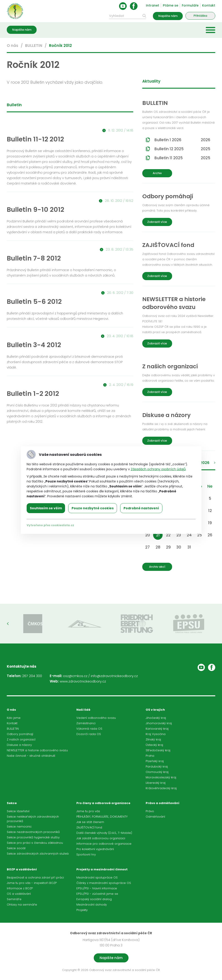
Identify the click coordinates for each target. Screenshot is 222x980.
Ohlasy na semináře (22, 905)
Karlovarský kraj (157, 729)
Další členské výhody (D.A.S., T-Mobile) (104, 833)
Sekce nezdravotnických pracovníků (33, 832)
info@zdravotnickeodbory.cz (114, 676)
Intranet (153, 5)
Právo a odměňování (162, 803)
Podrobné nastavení (141, 508)
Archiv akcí (157, 567)
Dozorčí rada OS (89, 734)
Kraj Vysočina (156, 734)
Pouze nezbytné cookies (93, 508)
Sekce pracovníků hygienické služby (33, 837)
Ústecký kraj (154, 745)
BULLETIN (34, 46)
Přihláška (200, 16)
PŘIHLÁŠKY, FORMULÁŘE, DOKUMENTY (102, 817)
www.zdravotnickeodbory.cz (83, 681)
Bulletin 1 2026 (182, 140)
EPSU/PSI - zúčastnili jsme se (97, 894)
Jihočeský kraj (156, 718)
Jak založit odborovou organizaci (101, 838)
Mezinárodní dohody (92, 905)
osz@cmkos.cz (75, 676)
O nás (13, 46)
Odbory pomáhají (20, 734)
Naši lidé (83, 710)
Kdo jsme (14, 718)
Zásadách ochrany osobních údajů (158, 469)
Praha (150, 756)
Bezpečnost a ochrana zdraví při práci (35, 877)
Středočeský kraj (158, 750)
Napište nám (168, 16)
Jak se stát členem (90, 822)
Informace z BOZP (20, 888)
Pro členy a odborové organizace (103, 803)
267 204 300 (32, 676)
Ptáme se (171, 5)
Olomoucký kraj (157, 772)
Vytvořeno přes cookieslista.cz (50, 525)
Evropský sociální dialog (94, 899)
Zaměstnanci (86, 723)
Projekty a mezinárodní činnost (102, 869)
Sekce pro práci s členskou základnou (35, 843)
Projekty (82, 910)
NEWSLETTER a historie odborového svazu (37, 750)
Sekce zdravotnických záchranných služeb (38, 854)
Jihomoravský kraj (159, 723)
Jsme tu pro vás (88, 811)
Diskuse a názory (19, 745)
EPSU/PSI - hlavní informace (97, 888)
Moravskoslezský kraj (161, 777)
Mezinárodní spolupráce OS (97, 877)
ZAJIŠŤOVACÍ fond (89, 827)
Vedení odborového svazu (96, 718)
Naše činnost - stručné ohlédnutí (31, 756)
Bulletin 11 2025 (182, 158)
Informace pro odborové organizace (104, 844)
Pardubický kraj (157, 767)
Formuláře (190, 5)
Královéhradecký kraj (161, 788)
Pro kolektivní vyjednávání (95, 849)
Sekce (12, 803)
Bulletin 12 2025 (182, 149)
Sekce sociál (16, 848)
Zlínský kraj (153, 739)
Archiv (157, 173)
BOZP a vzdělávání (22, 869)
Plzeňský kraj (155, 761)
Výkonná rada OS (89, 729)
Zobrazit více (157, 222)
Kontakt (209, 5)
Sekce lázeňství (18, 811)
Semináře (14, 899)
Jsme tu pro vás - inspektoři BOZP (32, 883)
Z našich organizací (21, 739)
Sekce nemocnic (19, 827)
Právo (150, 811)
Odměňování (155, 817)
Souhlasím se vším (46, 508)
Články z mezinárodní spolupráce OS (104, 883)
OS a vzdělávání (19, 894)
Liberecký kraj (156, 783)
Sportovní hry (86, 854)
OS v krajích (155, 710)
